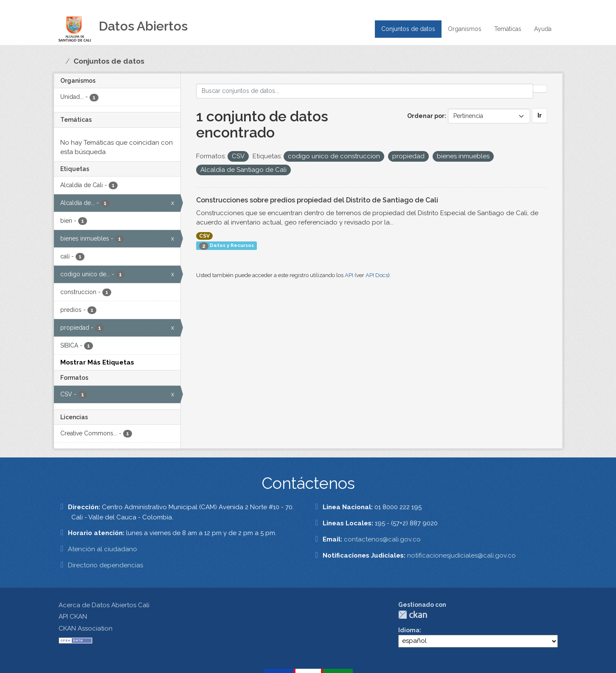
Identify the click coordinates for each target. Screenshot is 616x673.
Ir (540, 115)
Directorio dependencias (105, 565)
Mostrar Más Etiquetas (97, 362)
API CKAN (73, 617)
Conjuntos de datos (408, 29)
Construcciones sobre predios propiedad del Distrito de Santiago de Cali (317, 200)
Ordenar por (426, 116)
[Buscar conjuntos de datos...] (365, 91)
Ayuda (543, 29)
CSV (204, 236)
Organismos (465, 29)
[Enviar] (540, 89)
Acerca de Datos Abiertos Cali (104, 605)
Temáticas (508, 29)
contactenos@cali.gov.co (382, 539)
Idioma (409, 630)
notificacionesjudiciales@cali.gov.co (461, 555)
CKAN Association (86, 628)
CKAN (413, 615)
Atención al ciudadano (103, 549)
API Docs (377, 275)
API (349, 275)
